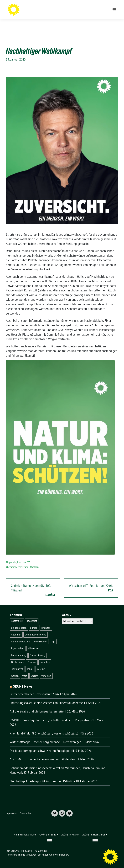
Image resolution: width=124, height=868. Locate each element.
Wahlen (35, 562)
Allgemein (11, 557)
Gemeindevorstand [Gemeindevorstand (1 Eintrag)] (21, 637)
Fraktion (21, 557)
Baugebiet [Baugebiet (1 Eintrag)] (32, 616)
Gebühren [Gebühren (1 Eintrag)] (16, 630)
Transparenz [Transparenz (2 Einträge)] (17, 664)
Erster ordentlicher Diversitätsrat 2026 (34, 689)
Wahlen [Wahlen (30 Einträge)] (15, 671)
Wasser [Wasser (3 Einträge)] (34, 671)
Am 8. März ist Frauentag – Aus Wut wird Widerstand (43, 754)
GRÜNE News (23, 681)
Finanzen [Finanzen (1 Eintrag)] (46, 623)
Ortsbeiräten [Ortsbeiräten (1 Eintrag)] (18, 657)
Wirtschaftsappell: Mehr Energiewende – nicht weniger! (46, 737)
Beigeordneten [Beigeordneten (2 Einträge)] (19, 623)
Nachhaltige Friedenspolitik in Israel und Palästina (42, 776)
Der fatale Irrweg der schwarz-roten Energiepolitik (42, 746)
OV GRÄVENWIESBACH (47, 11)
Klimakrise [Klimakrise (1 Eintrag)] (33, 643)
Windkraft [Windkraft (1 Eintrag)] (46, 671)
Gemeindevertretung (18, 562)
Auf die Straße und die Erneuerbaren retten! (38, 706)
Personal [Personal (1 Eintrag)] (32, 657)
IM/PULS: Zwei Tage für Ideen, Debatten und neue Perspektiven (51, 715)
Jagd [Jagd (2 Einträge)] (53, 637)
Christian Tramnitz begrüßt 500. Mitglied (33, 585)
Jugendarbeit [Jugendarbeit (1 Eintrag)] (18, 643)
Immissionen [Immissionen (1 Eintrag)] (41, 637)
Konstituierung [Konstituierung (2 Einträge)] (19, 650)
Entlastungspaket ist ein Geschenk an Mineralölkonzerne (46, 698)
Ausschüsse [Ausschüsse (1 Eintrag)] (17, 616)
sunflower (31, 850)
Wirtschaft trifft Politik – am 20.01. (91, 583)
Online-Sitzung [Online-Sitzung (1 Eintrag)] (38, 650)
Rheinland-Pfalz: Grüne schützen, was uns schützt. (42, 728)
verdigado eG (62, 850)
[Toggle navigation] (114, 23)
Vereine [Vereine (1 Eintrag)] (41, 664)
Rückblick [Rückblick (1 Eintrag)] (45, 657)
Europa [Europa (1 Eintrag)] (34, 623)
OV (28, 557)
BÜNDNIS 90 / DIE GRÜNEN (53, 7)
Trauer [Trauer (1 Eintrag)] (30, 664)
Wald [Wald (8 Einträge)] (25, 671)
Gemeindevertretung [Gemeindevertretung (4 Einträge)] (36, 630)
